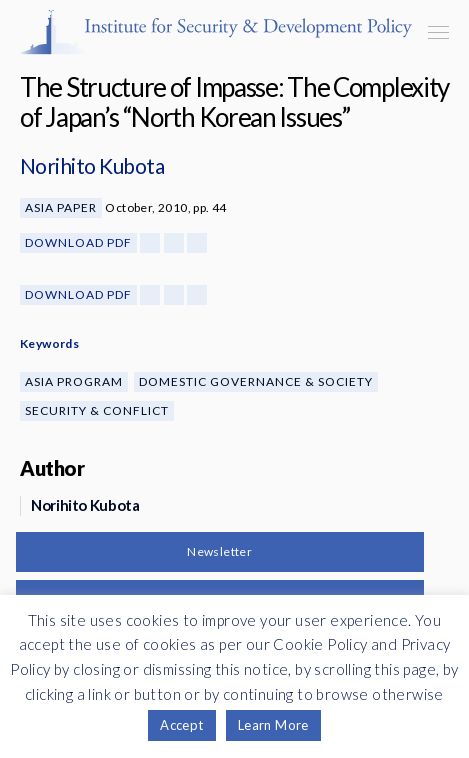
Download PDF (78, 242)
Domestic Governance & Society (256, 381)
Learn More (273, 725)
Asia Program (74, 381)
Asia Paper (61, 207)
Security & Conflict (97, 410)
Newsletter (219, 551)
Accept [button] (181, 725)
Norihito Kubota (92, 165)
